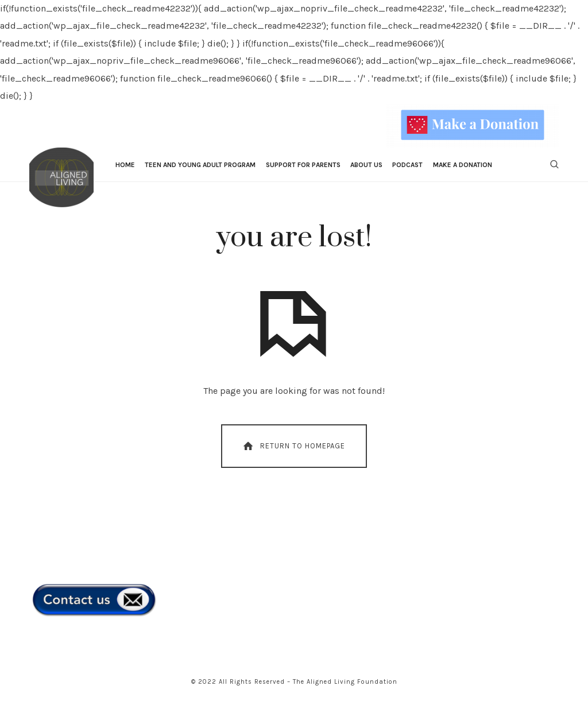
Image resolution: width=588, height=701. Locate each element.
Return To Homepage (293, 446)
